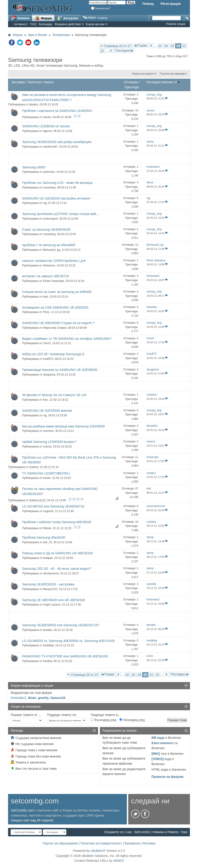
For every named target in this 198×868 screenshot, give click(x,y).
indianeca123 (37, 500)
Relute (47, 528)
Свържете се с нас (118, 832)
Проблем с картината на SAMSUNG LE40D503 (57, 111)
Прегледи (132, 87)
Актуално (68, 18)
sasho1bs (49, 172)
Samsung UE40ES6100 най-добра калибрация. (57, 142)
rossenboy (49, 188)
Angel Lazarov (52, 605)
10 (160, 46)
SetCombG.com (22, 810)
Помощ (148, 4)
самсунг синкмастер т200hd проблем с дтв (54, 261)
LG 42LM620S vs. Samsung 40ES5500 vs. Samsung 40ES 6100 (68, 641)
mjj (45, 203)
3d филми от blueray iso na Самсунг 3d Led (54, 395)
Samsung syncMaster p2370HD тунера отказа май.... (61, 214)
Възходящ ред (103, 720)
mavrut (47, 447)
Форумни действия (68, 24)
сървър (95, 18)
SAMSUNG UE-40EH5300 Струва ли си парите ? (58, 323)
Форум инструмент (143, 74)
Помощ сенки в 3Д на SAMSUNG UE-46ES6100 (57, 553)
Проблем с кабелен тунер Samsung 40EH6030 (57, 522)
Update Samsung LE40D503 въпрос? (49, 442)
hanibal (48, 661)
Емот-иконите (162, 743)
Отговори (131, 82)
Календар (45, 24)
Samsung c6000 (34, 167)
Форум (43, 18)
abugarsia (49, 375)
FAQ (33, 24)
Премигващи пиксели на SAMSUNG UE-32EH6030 (60, 370)
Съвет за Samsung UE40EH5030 (46, 230)
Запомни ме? (101, 8)
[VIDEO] (158, 759)
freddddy (48, 645)
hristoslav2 (18, 698)
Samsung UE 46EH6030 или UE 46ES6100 (54, 600)
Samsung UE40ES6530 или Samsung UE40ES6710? (61, 625)
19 (172, 46)
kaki (45, 297)
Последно (124, 51)
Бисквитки (132, 843)
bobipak (48, 558)
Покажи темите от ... (26, 715)
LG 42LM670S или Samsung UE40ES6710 (53, 506)
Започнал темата (41, 82)
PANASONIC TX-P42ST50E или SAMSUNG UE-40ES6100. (65, 656)
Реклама (149, 843)
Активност (21, 24)
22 (102, 51)
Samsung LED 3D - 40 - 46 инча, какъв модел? (57, 569)
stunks (47, 117)
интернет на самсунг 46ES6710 (45, 276)
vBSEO (119, 861)
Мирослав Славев (55, 328)
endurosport (50, 219)
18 (166, 46)
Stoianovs (49, 265)
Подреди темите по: (62, 715)
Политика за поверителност (101, 843)
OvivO (47, 343)
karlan (47, 478)
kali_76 (47, 542)
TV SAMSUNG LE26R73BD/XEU (46, 473)
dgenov (47, 131)
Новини (20, 18)
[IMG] (156, 754)
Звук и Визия (37, 35)
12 (137, 245)
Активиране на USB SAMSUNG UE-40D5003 (55, 307)
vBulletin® (98, 851)
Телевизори (61, 35)
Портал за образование (60, 843)
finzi (45, 400)
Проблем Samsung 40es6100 (44, 537)
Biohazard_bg (52, 250)
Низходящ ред (132, 720)
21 (184, 46)
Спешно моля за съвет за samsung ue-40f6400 (57, 292)
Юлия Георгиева (54, 281)
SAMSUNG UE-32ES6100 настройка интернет (56, 198)
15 (137, 110)
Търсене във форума (172, 74)
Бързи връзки (95, 24)
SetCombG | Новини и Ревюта (156, 832)
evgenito (48, 511)
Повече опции (176, 24)
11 (137, 457)
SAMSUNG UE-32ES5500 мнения (47, 411)
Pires (46, 312)
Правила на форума (167, 777)
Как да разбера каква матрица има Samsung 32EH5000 (63, 426)
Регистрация (171, 4)
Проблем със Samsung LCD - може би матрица (57, 183)
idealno (34, 104)
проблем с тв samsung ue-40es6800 (49, 245)
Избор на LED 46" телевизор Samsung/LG (53, 354)
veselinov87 (50, 147)
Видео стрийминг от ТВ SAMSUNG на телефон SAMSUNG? (67, 339)
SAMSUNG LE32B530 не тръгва (46, 126)
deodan (48, 630)
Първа (140, 45)
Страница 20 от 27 (117, 46)
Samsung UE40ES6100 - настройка (48, 584)
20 (178, 46)
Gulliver (34, 467)
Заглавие (18, 82)
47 (137, 489)
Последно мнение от (163, 82)
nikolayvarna (51, 573)
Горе (184, 832)
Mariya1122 (50, 589)
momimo (48, 431)
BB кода (158, 738)
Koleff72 (48, 359)
